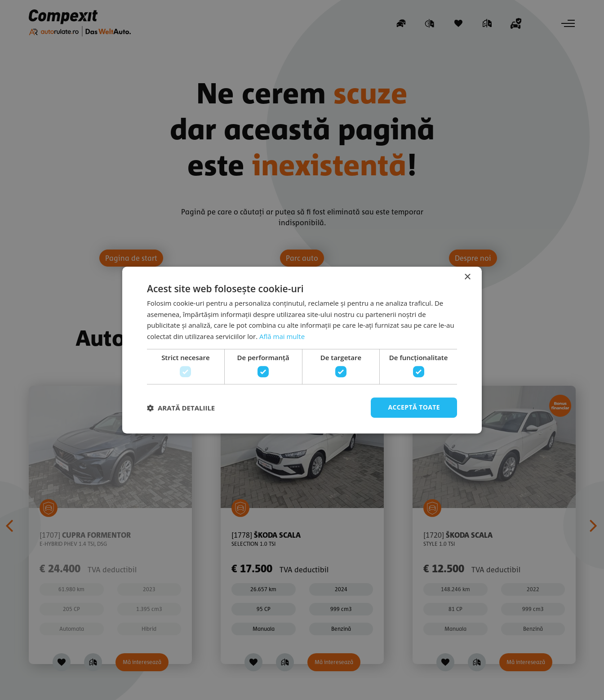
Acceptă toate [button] (414, 408)
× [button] (467, 277)
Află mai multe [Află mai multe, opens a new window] (282, 336)
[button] (181, 408)
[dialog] (302, 350)
